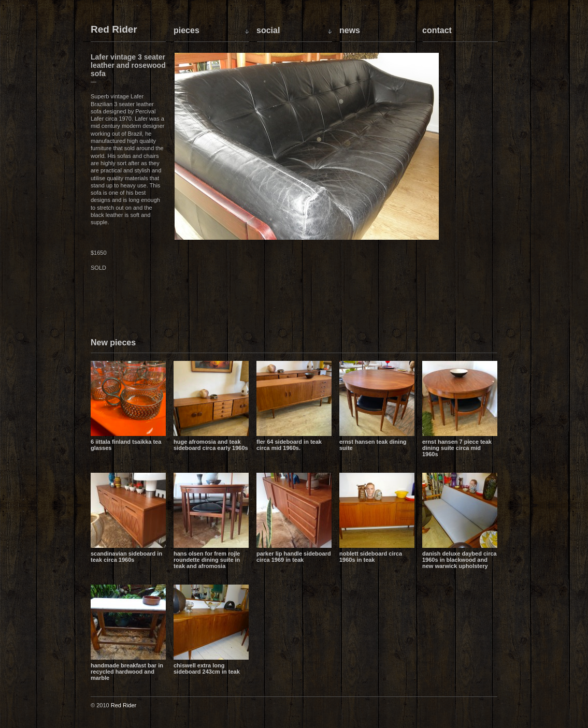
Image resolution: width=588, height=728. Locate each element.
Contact (437, 30)
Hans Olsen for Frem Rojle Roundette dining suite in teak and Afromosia (207, 560)
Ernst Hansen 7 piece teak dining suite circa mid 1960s (457, 448)
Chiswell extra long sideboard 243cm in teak (207, 668)
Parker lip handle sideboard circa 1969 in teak (294, 557)
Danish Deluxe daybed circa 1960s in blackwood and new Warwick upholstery (460, 560)
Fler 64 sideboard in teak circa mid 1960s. (289, 445)
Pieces (187, 30)
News (350, 30)
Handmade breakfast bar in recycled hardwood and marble (127, 672)
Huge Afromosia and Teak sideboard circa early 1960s (211, 445)
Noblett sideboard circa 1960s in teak (371, 557)
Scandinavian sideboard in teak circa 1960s (126, 557)
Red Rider (114, 30)
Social (268, 30)
